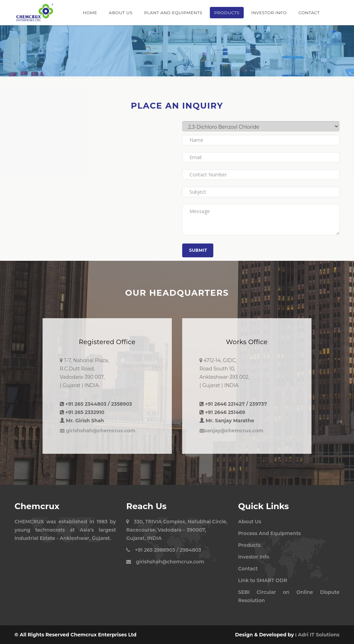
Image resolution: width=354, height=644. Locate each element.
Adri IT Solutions (319, 635)
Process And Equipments (270, 533)
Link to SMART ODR (263, 580)
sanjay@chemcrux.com (231, 431)
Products (227, 13)
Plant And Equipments (173, 13)
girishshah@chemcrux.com (98, 431)
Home (90, 13)
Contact (309, 13)
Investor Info (269, 13)
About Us (121, 13)
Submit (198, 250)
